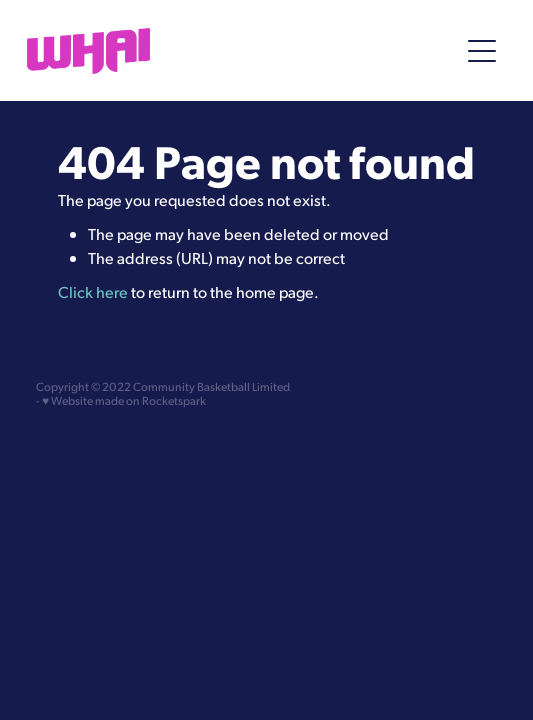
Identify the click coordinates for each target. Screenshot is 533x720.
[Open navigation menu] (482, 51)
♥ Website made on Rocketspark (124, 400)
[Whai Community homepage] (233, 51)
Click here (93, 291)
